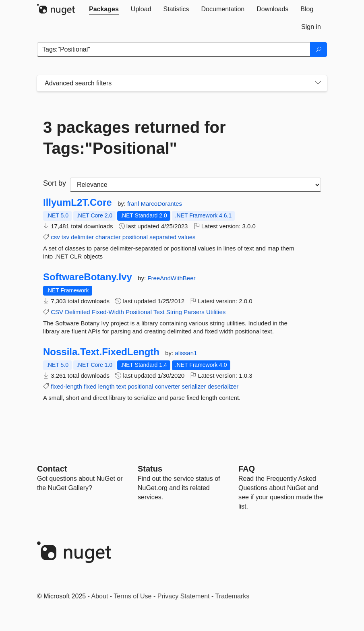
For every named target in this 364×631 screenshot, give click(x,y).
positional (135, 237)
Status (150, 469)
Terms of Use (132, 596)
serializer (194, 386)
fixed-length (66, 386)
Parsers (194, 312)
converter (168, 386)
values (187, 237)
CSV (57, 312)
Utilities (216, 312)
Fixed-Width (108, 312)
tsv (65, 237)
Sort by (55, 183)
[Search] (318, 50)
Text (159, 312)
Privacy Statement (184, 596)
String (174, 312)
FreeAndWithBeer (171, 278)
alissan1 (186, 353)
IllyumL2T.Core (78, 203)
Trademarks (233, 596)
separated (163, 237)
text (121, 386)
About (100, 596)
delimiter (82, 237)
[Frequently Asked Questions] (247, 469)
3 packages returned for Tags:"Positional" (134, 138)
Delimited (78, 312)
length (107, 386)
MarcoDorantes (161, 204)
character (108, 237)
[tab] (104, 9)
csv (55, 237)
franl (134, 204)
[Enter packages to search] (174, 50)
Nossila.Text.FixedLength (101, 352)
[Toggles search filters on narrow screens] (318, 83)
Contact (52, 469)
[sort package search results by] (195, 185)
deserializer (223, 386)
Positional (139, 312)
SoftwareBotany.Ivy (88, 277)
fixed (90, 386)
